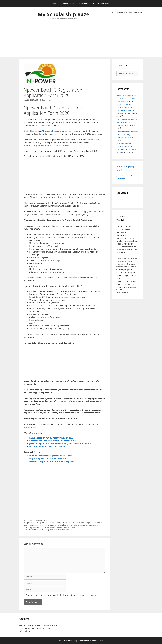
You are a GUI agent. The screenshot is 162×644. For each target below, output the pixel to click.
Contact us (70, 3)
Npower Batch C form (47, 523)
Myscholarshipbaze (51, 131)
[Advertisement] (125, 36)
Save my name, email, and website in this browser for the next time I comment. (62, 595)
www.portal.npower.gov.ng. (57, 145)
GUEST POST (84, 3)
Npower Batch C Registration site (85, 525)
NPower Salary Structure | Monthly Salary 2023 (52, 461)
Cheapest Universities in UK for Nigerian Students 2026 (127, 122)
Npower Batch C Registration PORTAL (58, 525)
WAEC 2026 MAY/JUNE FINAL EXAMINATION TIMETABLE (126, 98)
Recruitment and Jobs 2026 (36, 520)
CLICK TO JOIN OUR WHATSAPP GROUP (125, 13)
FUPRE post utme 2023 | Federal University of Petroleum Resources (52, 527)
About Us (55, 3)
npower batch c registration (85, 523)
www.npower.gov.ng (33, 145)
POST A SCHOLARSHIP (102, 3)
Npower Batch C (32, 523)
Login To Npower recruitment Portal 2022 (49, 459)
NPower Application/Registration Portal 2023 (51, 456)
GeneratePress (97, 641)
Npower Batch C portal (65, 523)
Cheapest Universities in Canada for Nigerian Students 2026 (127, 134)
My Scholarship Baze (64, 14)
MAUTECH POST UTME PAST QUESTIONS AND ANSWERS (47, 530)
